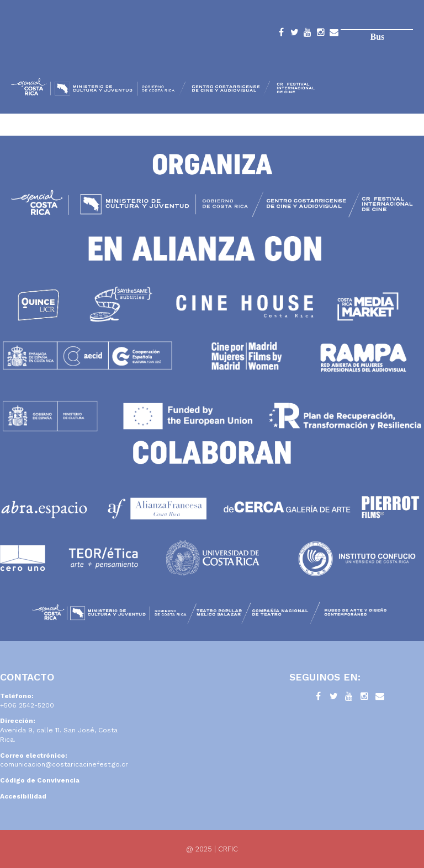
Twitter (294, 34)
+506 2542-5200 (27, 705)
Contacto (334, 34)
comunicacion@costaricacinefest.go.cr (64, 764)
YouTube (308, 34)
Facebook (281, 34)
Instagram (321, 34)
